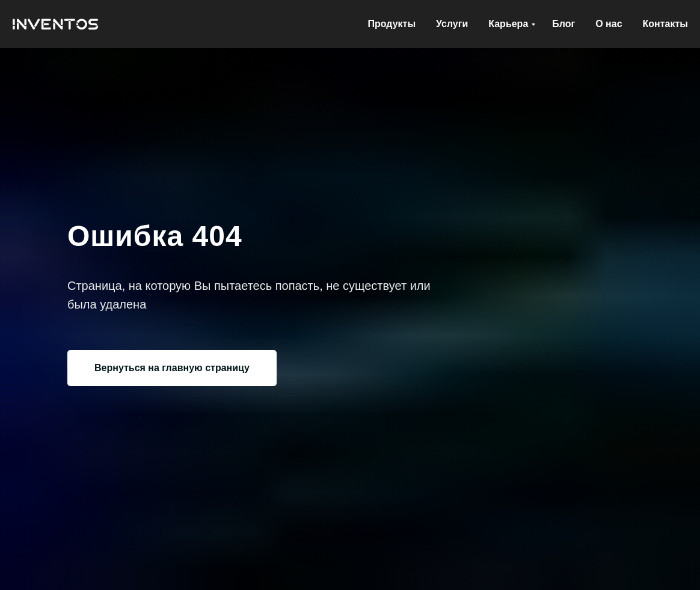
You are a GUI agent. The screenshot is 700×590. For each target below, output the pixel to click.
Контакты (665, 24)
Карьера (508, 24)
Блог (563, 24)
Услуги (452, 24)
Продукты (391, 24)
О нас (609, 24)
